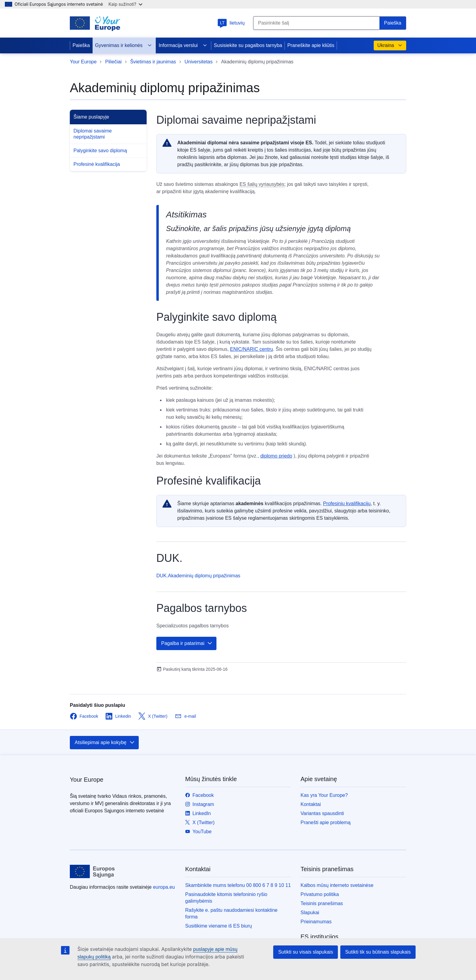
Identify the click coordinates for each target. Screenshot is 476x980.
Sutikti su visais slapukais (306, 952)
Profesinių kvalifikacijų (347, 503)
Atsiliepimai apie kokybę (105, 743)
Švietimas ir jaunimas (153, 62)
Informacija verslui (183, 45)
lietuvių (231, 23)
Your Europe (83, 62)
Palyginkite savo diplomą (100, 151)
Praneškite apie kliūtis (311, 45)
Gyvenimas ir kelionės (124, 45)
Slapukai (310, 913)
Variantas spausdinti (322, 813)
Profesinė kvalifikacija (97, 164)
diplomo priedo (276, 456)
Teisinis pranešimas (322, 903)
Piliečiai (113, 62)
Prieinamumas (316, 922)
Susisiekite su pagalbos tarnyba (248, 45)
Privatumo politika (320, 894)
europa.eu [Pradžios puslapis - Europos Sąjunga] (164, 887)
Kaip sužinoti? (125, 4)
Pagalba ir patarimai (187, 643)
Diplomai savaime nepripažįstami (93, 134)
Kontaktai (311, 804)
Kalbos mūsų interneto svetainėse (337, 885)
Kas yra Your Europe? (324, 795)
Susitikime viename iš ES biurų (219, 926)
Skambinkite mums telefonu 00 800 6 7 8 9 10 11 (238, 885)
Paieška (81, 45)
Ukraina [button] (390, 45)
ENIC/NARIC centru (252, 349)
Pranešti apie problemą (326, 822)
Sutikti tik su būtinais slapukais (378, 952)
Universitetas (199, 62)
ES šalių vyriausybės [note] (262, 184)
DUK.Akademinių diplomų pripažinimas (198, 576)
